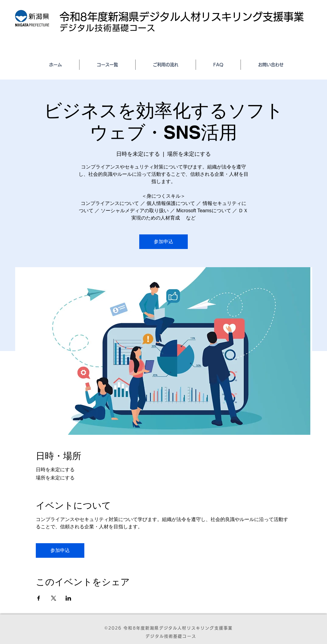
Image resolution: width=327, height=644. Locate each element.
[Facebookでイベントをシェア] (39, 598)
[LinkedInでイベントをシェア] (68, 598)
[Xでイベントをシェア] (54, 598)
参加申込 (163, 242)
